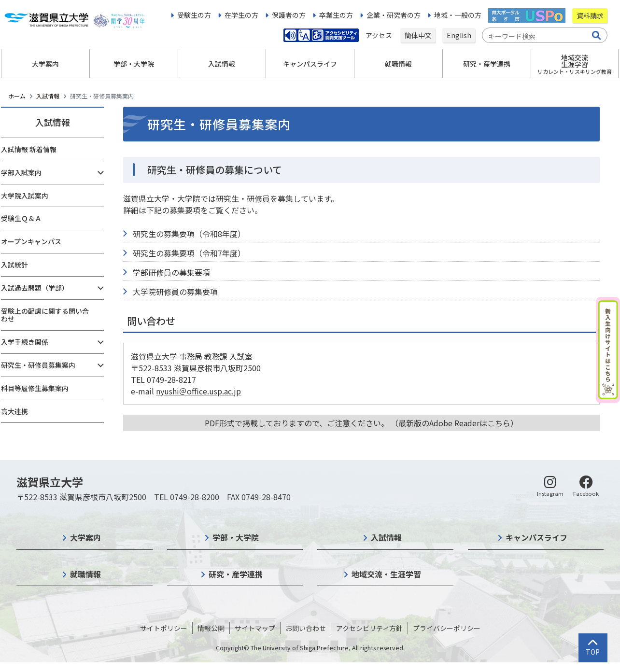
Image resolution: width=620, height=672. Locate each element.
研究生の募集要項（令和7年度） (189, 253)
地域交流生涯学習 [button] (575, 64)
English (459, 35)
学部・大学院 (236, 537)
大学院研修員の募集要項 (175, 292)
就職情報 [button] (398, 64)
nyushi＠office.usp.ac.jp (198, 391)
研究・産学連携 (236, 574)
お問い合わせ (306, 628)
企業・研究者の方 (394, 15)
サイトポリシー (164, 628)
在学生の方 (241, 15)
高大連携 (14, 411)
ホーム (17, 96)
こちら (499, 423)
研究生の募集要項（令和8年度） (189, 234)
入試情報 (48, 96)
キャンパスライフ (536, 537)
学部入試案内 (21, 172)
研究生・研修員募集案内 (38, 365)
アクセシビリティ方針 (369, 628)
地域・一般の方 (458, 15)
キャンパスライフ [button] (310, 64)
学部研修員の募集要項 (171, 272)
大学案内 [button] (45, 64)
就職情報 (85, 574)
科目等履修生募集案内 (35, 388)
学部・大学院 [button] (134, 64)
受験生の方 (194, 15)
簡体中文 (418, 35)
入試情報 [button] (222, 64)
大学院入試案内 (25, 196)
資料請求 (590, 15)
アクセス (380, 35)
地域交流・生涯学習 (386, 574)
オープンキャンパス (31, 241)
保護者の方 (289, 15)
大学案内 (85, 537)
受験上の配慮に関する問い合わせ (45, 315)
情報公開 (211, 628)
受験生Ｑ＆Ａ (21, 218)
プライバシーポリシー (447, 628)
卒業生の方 (336, 15)
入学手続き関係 (25, 342)
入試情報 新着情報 (29, 149)
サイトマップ (255, 628)
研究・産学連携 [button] (487, 64)
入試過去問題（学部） (35, 288)
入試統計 (14, 265)
